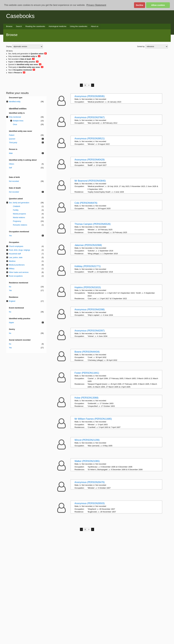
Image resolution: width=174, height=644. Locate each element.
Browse (9, 26)
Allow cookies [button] (158, 5)
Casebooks (20, 16)
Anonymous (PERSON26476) (90, 482)
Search (19, 26)
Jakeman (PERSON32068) (88, 245)
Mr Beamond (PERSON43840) (90, 181)
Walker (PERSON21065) (87, 461)
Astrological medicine (58, 26)
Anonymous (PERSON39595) (90, 96)
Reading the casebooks (35, 26)
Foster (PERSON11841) (87, 373)
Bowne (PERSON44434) (87, 352)
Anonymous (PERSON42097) (90, 331)
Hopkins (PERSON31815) (88, 287)
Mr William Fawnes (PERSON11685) (93, 419)
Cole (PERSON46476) (86, 203)
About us (95, 26)
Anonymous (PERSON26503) (90, 503)
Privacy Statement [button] (96, 5)
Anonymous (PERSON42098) (90, 310)
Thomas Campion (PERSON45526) (93, 224)
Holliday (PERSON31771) (88, 266)
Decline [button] (139, 5)
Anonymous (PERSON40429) (90, 160)
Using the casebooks (79, 26)
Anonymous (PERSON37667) (90, 117)
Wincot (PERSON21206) (87, 440)
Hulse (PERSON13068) (87, 398)
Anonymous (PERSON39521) (90, 139)
